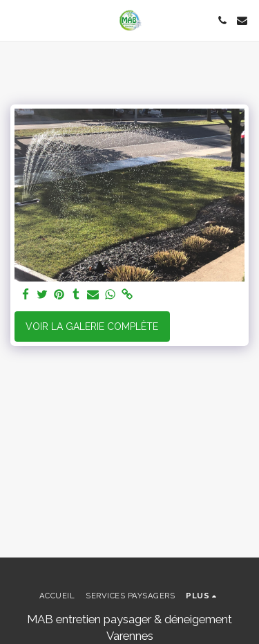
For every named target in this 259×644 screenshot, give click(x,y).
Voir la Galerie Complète (92, 326)
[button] (15, 20)
